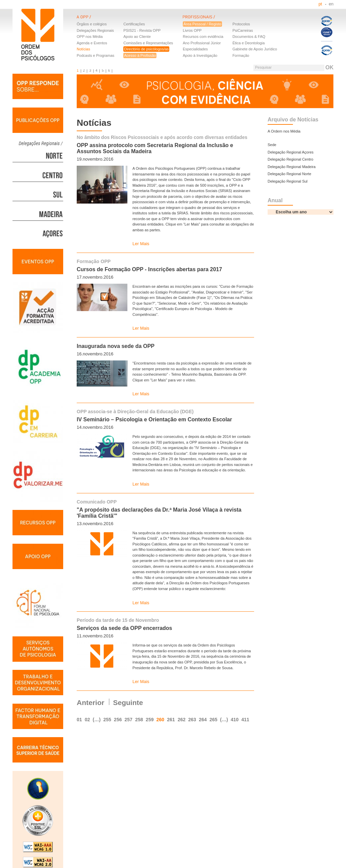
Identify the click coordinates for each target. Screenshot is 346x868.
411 (245, 720)
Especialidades (195, 49)
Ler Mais (141, 244)
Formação (241, 55)
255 (107, 720)
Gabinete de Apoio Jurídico (255, 49)
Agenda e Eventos (92, 43)
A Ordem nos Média (284, 131)
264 (203, 720)
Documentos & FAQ (249, 37)
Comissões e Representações (148, 43)
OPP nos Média (90, 37)
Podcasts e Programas (95, 55)
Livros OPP (192, 30)
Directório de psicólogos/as (146, 49)
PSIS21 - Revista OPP (142, 30)
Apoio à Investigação (200, 55)
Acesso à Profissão (140, 55)
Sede (272, 145)
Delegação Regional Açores (291, 152)
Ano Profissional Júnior (202, 43)
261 (171, 720)
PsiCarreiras (243, 30)
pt (320, 4)
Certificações (134, 24)
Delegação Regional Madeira (292, 167)
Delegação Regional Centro (290, 159)
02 (88, 720)
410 (235, 720)
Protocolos (241, 24)
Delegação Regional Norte (289, 174)
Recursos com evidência (203, 37)
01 (79, 720)
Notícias (83, 49)
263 (192, 720)
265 (213, 720)
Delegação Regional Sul (288, 181)
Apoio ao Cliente (137, 37)
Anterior (91, 702)
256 (118, 720)
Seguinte (128, 702)
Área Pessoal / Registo (202, 24)
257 (129, 720)
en (331, 4)
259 (150, 720)
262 (182, 720)
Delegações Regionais (95, 30)
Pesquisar (263, 67)
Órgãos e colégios (92, 24)
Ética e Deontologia (249, 43)
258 (139, 720)
